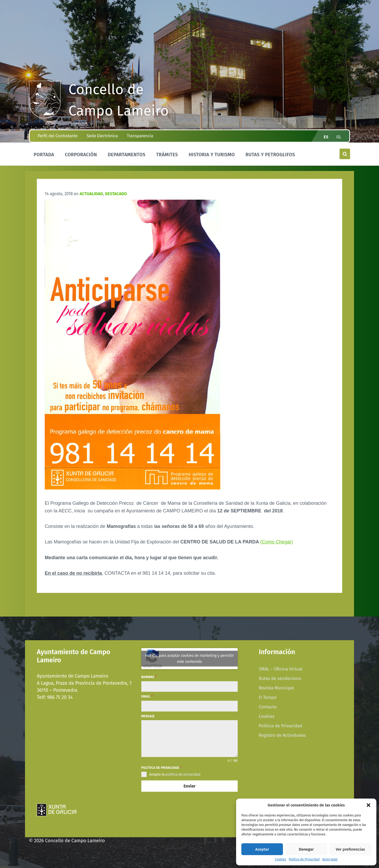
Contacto (268, 707)
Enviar (189, 786)
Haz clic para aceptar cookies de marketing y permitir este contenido (189, 659)
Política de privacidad (161, 768)
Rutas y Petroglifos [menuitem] (270, 155)
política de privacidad (183, 774)
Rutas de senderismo (280, 678)
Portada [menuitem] (44, 155)
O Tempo (268, 697)
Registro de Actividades (282, 735)
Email (147, 697)
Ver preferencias (350, 849)
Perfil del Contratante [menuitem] (58, 136)
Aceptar (262, 849)
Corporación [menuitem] (81, 155)
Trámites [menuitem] (167, 155)
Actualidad (91, 194)
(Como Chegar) (277, 542)
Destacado (116, 194)
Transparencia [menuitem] (140, 136)
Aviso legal (330, 859)
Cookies (281, 859)
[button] (368, 805)
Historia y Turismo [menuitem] (212, 155)
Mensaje (148, 716)
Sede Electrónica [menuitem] (102, 136)
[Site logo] (45, 117)
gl (339, 137)
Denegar (306, 849)
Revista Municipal (276, 688)
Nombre (149, 677)
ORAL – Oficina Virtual (281, 669)
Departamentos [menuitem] (126, 155)
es (326, 137)
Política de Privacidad (304, 859)
